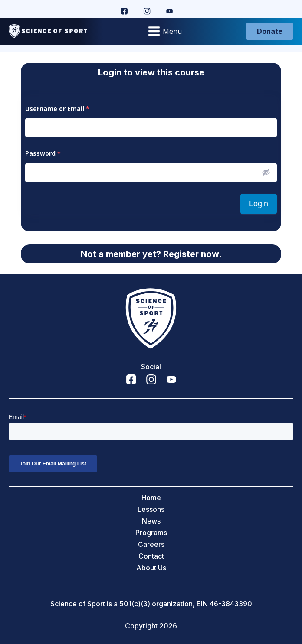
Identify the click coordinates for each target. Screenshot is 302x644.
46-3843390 (231, 604)
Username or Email (57, 109)
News (151, 521)
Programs (151, 533)
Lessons (151, 509)
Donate (270, 31)
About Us (151, 568)
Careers (151, 545)
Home (151, 498)
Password (43, 153)
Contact (151, 556)
